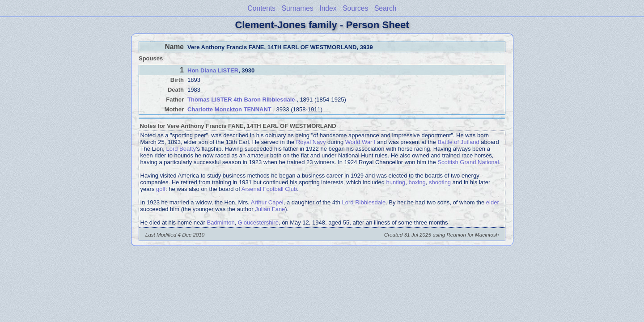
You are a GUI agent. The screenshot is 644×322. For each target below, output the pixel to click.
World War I (360, 142)
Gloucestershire (258, 222)
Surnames (298, 8)
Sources (355, 8)
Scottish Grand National (468, 162)
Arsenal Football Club (269, 189)
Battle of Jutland (458, 142)
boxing (417, 182)
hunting (396, 182)
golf (161, 189)
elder (493, 202)
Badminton (220, 222)
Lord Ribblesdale (364, 202)
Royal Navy (311, 142)
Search (385, 8)
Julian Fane (270, 209)
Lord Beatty (181, 149)
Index (328, 8)
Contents (262, 8)
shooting (440, 182)
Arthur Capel (267, 202)
